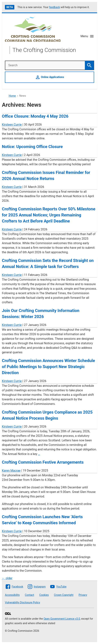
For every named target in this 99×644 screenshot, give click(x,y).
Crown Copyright (64, 595)
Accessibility (12, 595)
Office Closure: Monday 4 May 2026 (35, 116)
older (7, 578)
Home (12, 96)
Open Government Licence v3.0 (62, 619)
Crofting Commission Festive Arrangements (43, 462)
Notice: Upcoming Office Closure (32, 147)
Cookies (44, 595)
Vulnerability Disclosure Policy (22, 602)
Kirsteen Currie (12, 125)
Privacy (83, 595)
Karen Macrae (11, 471)
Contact (30, 595)
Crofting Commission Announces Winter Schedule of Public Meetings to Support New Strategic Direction (48, 367)
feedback (54, 7)
